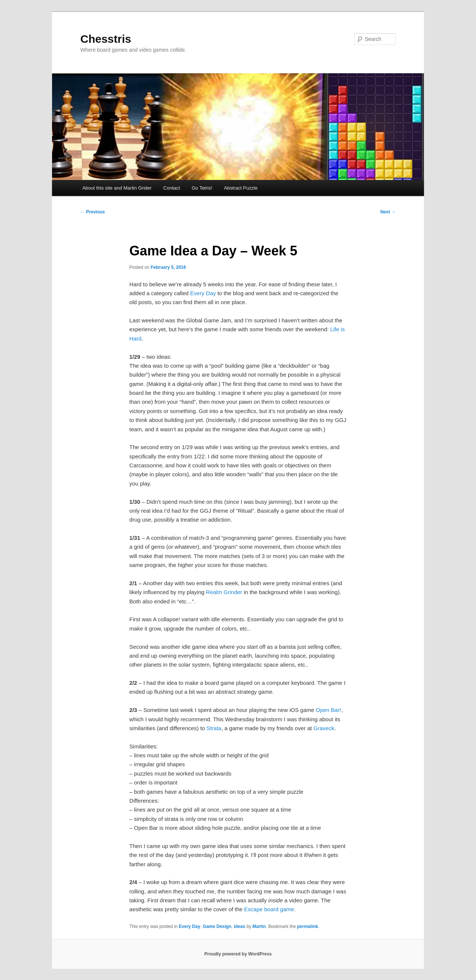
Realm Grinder (224, 592)
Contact (172, 188)
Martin (259, 926)
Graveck (324, 728)
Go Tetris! (202, 188)
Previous (93, 212)
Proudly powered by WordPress (238, 954)
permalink (308, 926)
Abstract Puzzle (241, 188)
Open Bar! (328, 710)
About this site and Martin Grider (117, 188)
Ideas (240, 926)
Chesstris (106, 39)
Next (388, 212)
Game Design (217, 926)
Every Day (203, 293)
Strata (214, 728)
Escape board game (269, 909)
